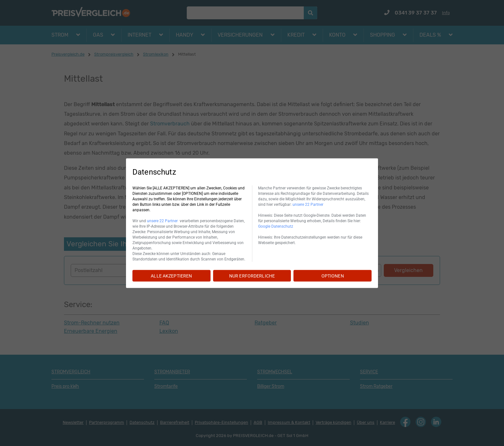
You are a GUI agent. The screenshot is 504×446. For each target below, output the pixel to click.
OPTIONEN (333, 276)
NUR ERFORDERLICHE (252, 276)
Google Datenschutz (276, 226)
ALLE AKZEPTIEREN (171, 276)
